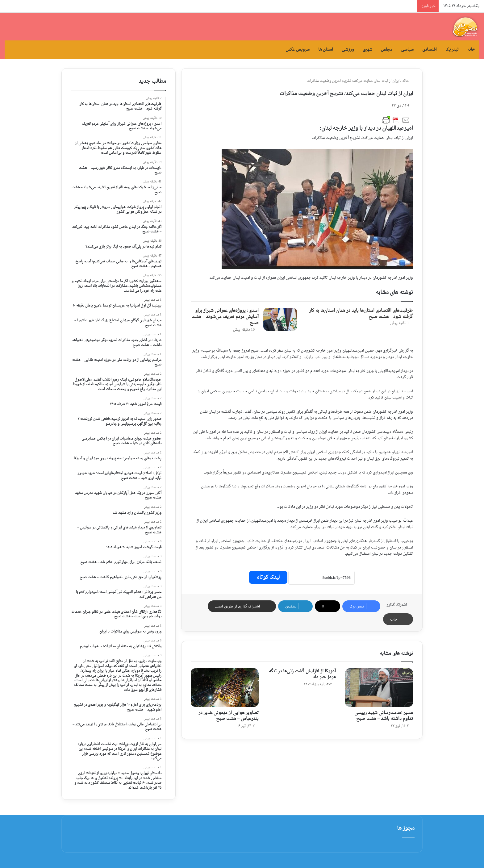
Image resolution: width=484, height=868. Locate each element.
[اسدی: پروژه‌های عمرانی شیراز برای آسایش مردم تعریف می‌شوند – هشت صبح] (280, 319)
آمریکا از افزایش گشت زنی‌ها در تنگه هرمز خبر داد (302, 674)
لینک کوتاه (268, 577)
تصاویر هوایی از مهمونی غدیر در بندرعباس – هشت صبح (229, 716)
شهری (367, 50)
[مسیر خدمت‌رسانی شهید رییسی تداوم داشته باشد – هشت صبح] (379, 687)
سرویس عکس (298, 50)
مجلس (387, 50)
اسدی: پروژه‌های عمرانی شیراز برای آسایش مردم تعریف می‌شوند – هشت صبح (225, 317)
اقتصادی (430, 50)
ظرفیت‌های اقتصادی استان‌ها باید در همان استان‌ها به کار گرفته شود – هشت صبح (361, 314)
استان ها (326, 50)
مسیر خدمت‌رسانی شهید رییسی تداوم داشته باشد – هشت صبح (384, 716)
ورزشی (348, 50)
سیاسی (407, 50)
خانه (471, 50)
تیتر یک (452, 50)
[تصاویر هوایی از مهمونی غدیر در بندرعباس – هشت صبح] (225, 687)
